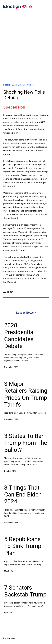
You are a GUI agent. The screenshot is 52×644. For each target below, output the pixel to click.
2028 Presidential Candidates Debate (19, 336)
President (30, 85)
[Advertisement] (26, 51)
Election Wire (9, 638)
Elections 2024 (10, 85)
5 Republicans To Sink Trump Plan (23, 546)
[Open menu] (47, 7)
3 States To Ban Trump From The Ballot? (26, 443)
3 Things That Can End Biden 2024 (23, 495)
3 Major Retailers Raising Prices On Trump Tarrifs (26, 394)
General (21, 85)
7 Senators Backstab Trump (25, 591)
